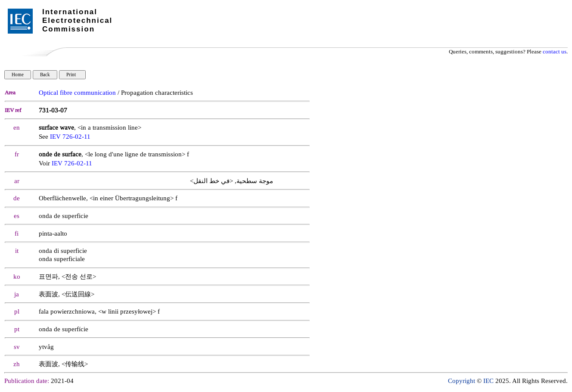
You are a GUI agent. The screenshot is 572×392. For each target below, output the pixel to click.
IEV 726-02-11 (70, 137)
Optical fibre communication (77, 93)
